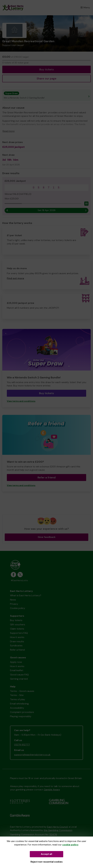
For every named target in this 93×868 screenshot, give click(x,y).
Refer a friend (47, 477)
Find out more (15, 278)
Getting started (19, 679)
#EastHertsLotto (19, 580)
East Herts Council (57, 827)
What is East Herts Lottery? (26, 595)
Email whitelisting (19, 704)
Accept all (46, 854)
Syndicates (16, 646)
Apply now (16, 662)
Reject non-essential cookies (47, 862)
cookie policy (70, 845)
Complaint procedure (22, 712)
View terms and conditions (21, 401)
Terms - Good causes (22, 691)
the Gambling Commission (58, 830)
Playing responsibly (21, 716)
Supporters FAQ (19, 633)
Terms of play (18, 699)
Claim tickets (17, 629)
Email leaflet (17, 670)
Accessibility (17, 708)
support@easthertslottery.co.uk (32, 755)
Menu (85, 7)
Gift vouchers (18, 624)
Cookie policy (18, 608)
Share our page (46, 79)
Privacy (14, 604)
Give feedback (47, 537)
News (13, 600)
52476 (53, 834)
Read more (9, 131)
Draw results (17, 641)
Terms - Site (17, 695)
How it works (17, 637)
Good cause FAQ (19, 675)
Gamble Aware (52, 790)
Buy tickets (47, 69)
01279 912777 (22, 745)
